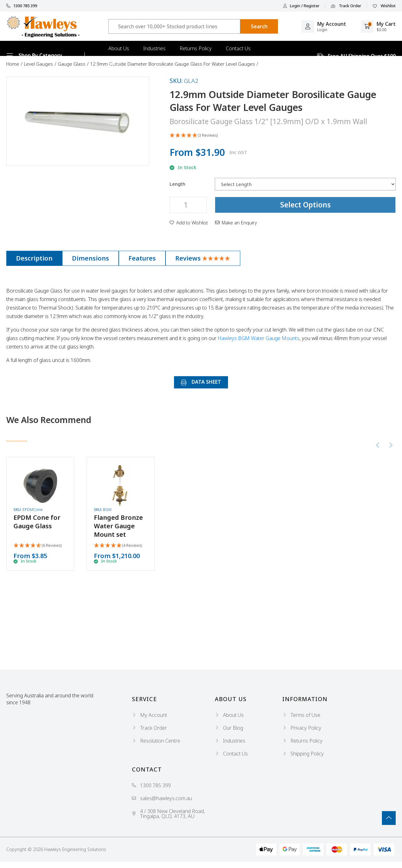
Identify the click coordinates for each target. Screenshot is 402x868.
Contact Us (238, 48)
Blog (114, 63)
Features (142, 258)
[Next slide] (391, 445)
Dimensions (90, 258)
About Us (119, 48)
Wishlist (384, 6)
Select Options (305, 205)
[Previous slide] (378, 445)
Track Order (346, 6)
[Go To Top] (389, 818)
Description (34, 258)
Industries (154, 48)
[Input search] (174, 26)
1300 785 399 (22, 6)
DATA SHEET (201, 382)
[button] (283, 136)
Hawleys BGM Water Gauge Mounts (258, 338)
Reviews (203, 258)
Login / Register (301, 6)
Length (177, 184)
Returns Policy (196, 48)
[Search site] (259, 26)
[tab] (34, 258)
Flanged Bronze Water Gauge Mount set (118, 526)
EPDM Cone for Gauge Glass (37, 522)
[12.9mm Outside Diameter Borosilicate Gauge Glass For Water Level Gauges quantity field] (188, 205)
